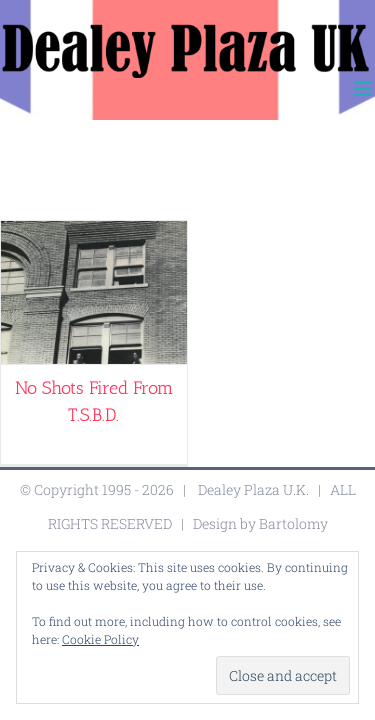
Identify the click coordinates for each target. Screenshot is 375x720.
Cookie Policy (100, 639)
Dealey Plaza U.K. (253, 539)
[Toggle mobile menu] (364, 88)
